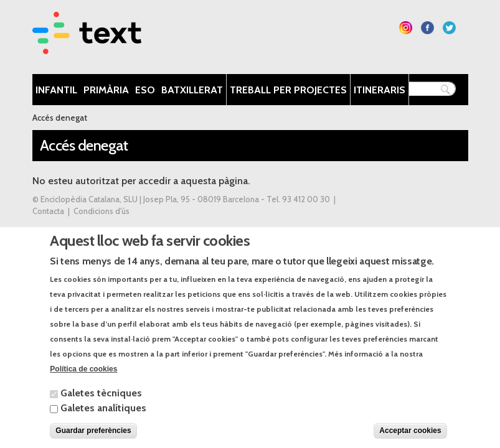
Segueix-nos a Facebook (427, 28)
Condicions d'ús (101, 211)
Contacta (48, 211)
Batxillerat (192, 90)
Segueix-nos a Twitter (449, 28)
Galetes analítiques (103, 417)
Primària (106, 90)
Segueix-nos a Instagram (406, 28)
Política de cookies (83, 378)
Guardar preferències (93, 439)
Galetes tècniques (101, 402)
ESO (145, 90)
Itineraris (380, 90)
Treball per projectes (288, 90)
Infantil (56, 90)
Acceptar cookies (410, 439)
